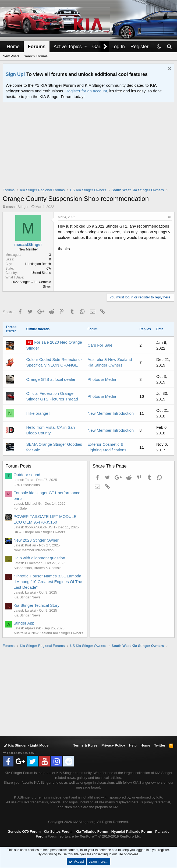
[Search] (169, 47)
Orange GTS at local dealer (51, 379)
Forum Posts (19, 466)
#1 (170, 217)
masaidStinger (17, 207)
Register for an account (86, 91)
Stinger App (24, 623)
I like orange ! (38, 413)
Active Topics (68, 47)
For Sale (20, 508)
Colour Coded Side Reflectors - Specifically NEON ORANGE (54, 362)
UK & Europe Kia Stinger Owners (39, 532)
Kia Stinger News (27, 597)
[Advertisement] (90, 148)
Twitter (160, 745)
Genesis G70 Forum (24, 832)
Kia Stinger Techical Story (37, 605)
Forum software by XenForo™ (94, 836)
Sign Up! (15, 74)
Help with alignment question (40, 558)
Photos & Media (102, 379)
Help (133, 745)
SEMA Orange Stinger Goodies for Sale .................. (54, 447)
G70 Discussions (27, 485)
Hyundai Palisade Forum (132, 832)
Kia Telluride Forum (92, 832)
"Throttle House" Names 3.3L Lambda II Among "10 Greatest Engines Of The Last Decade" (48, 582)
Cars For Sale (100, 345)
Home (13, 47)
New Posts (11, 56)
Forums (37, 47)
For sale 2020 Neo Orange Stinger (54, 345)
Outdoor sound (27, 475)
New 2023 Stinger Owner (36, 540)
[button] (86, 47)
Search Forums (36, 56)
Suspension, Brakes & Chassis (38, 568)
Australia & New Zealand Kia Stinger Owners (49, 633)
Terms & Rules (85, 745)
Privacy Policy (113, 745)
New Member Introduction (111, 413)
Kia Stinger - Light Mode (26, 745)
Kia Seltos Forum (58, 832)
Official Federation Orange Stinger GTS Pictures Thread (52, 396)
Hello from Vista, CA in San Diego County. (50, 430)
